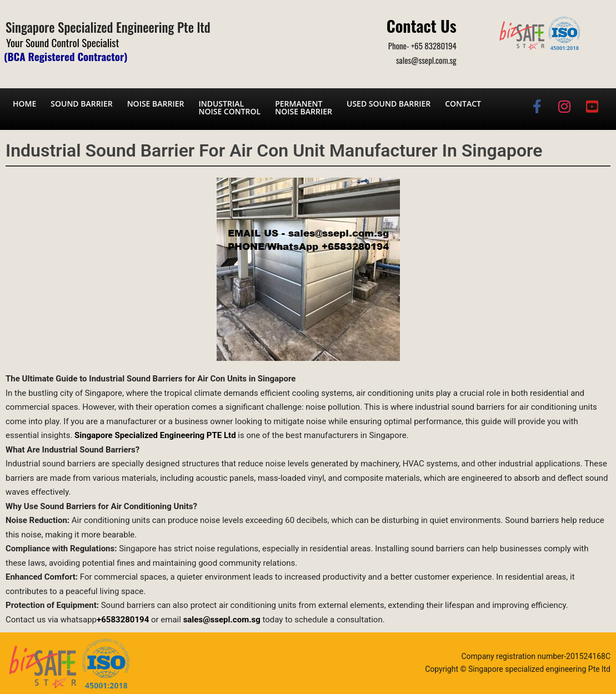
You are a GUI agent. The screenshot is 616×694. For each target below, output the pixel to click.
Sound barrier (81, 104)
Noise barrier (156, 104)
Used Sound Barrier (389, 104)
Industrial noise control (229, 107)
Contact (463, 104)
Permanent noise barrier (304, 107)
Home (24, 104)
